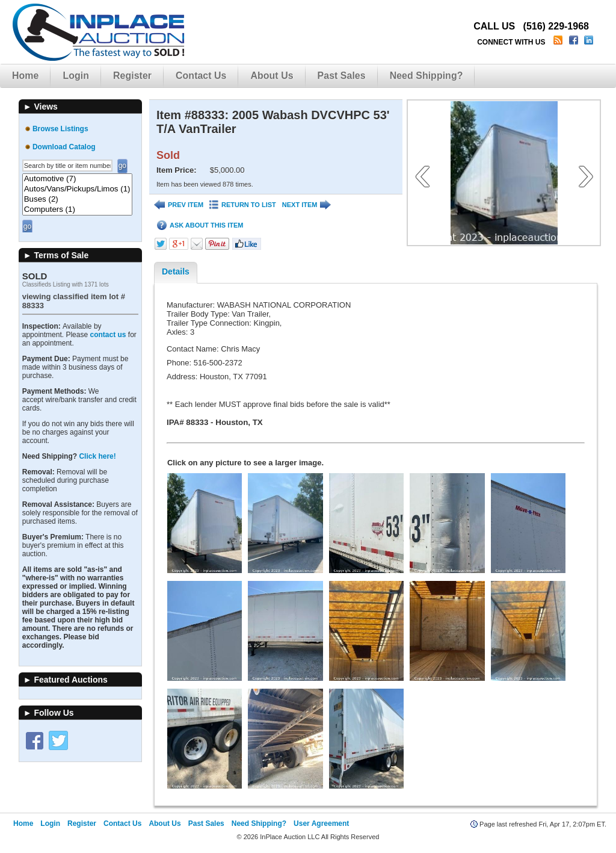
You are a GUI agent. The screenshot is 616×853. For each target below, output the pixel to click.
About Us (272, 76)
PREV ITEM (179, 205)
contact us (108, 335)
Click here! (97, 456)
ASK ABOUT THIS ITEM (200, 225)
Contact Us (201, 76)
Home (25, 76)
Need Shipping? (427, 76)
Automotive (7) (77, 179)
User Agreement (321, 824)
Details (176, 271)
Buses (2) (77, 200)
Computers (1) (77, 210)
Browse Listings (60, 129)
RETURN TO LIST (243, 205)
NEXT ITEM (307, 205)
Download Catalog (64, 147)
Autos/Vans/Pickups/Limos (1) (77, 189)
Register (132, 76)
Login (76, 76)
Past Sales (342, 76)
